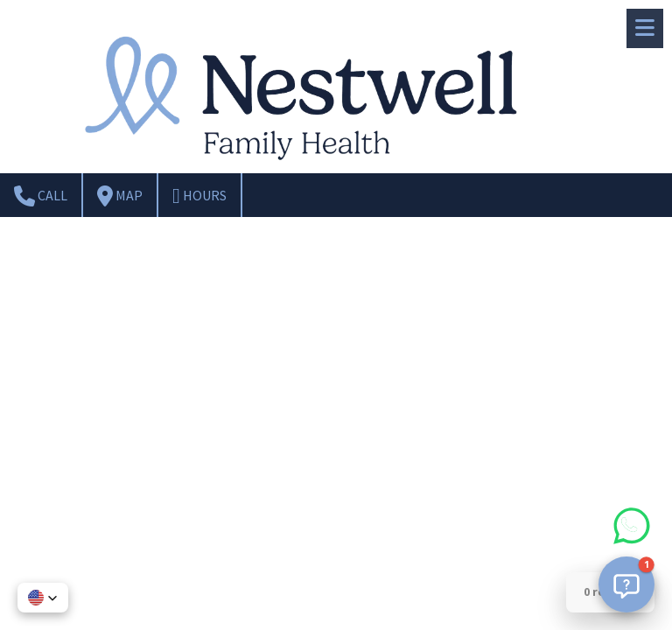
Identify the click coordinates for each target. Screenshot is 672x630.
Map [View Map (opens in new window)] (120, 196)
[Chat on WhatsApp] (632, 544)
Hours (199, 196)
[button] (626, 584)
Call (41, 196)
